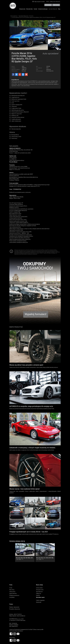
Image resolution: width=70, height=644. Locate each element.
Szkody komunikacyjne (43, 9)
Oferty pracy (12, 592)
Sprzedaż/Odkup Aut (53, 9)
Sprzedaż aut (39, 592)
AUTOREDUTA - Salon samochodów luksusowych (13, 6)
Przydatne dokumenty (15, 609)
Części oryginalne (40, 600)
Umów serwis (39, 588)
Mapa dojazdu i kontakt (38, 2)
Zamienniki (39, 602)
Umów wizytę (48, 5)
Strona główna (14, 16)
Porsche (31, 16)
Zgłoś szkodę (56, 5)
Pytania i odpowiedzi (14, 607)
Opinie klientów (13, 594)
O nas (11, 588)
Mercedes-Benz (30, 9)
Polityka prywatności (14, 595)
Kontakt (35, 9)
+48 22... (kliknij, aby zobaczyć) (53, 2)
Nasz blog (12, 590)
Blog (59, 9)
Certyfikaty (12, 597)
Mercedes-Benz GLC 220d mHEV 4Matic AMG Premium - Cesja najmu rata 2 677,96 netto (45, 558)
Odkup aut (39, 594)
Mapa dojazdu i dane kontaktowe (17, 616)
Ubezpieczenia (22, 9)
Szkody (38, 595)
